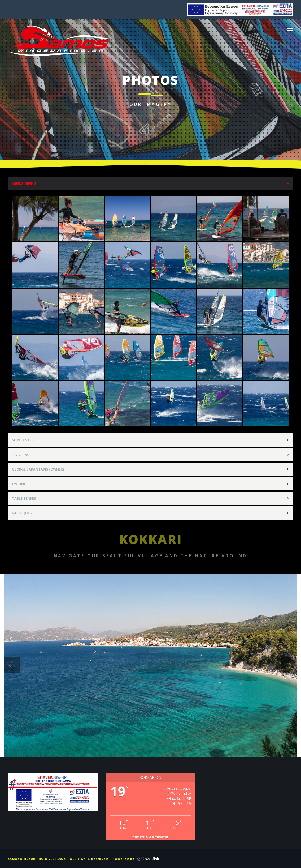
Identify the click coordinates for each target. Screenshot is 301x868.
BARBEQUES (22, 513)
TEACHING (21, 455)
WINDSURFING (24, 183)
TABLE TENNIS (24, 498)
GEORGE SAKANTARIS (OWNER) (38, 469)
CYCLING (19, 484)
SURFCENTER (23, 440)
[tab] (150, 183)
